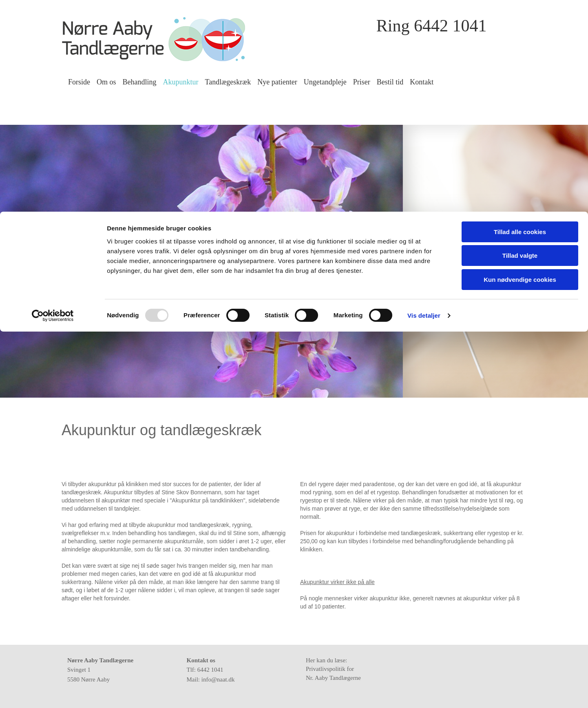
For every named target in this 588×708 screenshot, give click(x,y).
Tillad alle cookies (520, 20)
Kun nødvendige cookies (520, 68)
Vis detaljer (424, 104)
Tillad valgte (520, 44)
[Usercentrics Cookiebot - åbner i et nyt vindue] (53, 104)
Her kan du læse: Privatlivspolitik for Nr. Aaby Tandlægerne (336, 669)
